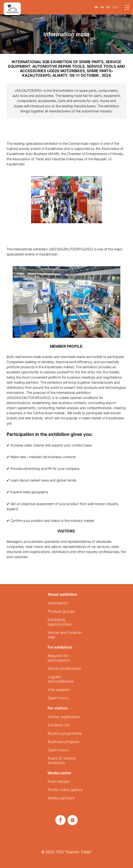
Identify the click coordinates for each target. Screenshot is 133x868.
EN (96, 7)
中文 (115, 7)
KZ (108, 7)
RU (102, 7)
